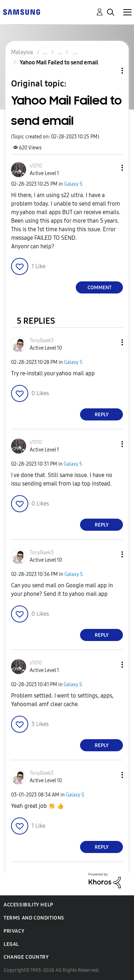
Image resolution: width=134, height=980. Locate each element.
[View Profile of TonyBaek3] (42, 341)
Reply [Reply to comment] (102, 415)
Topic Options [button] (110, 71)
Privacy (14, 931)
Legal (11, 944)
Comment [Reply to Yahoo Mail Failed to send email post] (100, 288)
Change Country (26, 957)
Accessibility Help (28, 905)
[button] (110, 168)
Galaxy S (73, 184)
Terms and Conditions (34, 918)
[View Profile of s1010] (36, 166)
